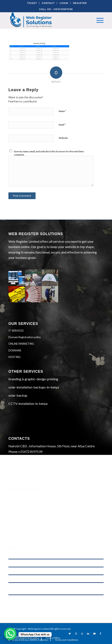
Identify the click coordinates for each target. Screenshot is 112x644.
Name (62, 111)
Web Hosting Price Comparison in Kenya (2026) (36, 579)
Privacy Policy (18, 518)
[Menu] (98, 20)
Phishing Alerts (19, 502)
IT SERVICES (16, 331)
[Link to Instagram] (76, 634)
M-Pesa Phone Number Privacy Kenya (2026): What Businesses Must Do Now (53, 563)
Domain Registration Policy (27, 524)
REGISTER (80, 3)
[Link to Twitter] (70, 634)
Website (63, 138)
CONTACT (48, 3)
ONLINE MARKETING (21, 344)
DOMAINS (15, 350)
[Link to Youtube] (94, 634)
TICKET (32, 3)
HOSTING (14, 357)
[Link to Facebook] (100, 634)
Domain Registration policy (25, 337)
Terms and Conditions (23, 513)
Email (62, 125)
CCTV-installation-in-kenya (28, 403)
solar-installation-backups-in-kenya (34, 387)
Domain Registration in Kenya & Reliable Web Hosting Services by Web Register (54, 571)
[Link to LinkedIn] (88, 634)
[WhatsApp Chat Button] (10, 634)
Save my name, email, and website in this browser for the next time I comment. (49, 153)
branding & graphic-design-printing (33, 379)
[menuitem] (53, 638)
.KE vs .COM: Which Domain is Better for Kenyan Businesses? (44, 555)
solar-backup (18, 395)
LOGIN (64, 3)
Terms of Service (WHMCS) (27, 507)
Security (14, 496)
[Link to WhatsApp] (82, 634)
